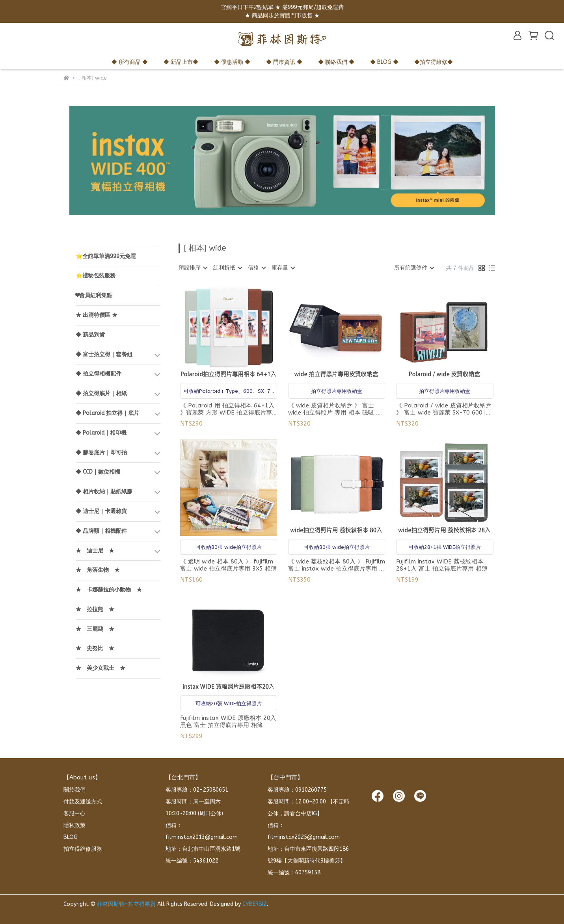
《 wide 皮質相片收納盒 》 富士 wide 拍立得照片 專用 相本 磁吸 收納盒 (335, 409)
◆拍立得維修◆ (434, 62)
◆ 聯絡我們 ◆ (336, 62)
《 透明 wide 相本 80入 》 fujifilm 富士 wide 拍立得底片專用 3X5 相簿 (228, 565)
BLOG (71, 837)
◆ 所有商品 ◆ (130, 62)
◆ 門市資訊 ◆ (284, 62)
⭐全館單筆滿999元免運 (106, 256)
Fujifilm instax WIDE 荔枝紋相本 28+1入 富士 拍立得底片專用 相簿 (442, 565)
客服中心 (74, 813)
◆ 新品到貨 (90, 335)
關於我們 (74, 790)
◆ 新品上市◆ (181, 62)
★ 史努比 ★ (95, 648)
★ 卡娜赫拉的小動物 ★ (109, 590)
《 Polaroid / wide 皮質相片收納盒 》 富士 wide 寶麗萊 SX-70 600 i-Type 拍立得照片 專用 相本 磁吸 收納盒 (444, 409)
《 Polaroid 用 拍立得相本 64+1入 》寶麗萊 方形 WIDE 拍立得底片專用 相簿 (227, 409)
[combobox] (193, 268)
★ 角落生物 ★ (98, 570)
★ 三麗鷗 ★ (95, 629)
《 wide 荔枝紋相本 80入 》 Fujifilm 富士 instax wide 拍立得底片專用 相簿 (337, 565)
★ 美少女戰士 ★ (101, 668)
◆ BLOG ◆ (384, 62)
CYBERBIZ (255, 904)
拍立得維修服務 (83, 849)
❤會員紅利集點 (94, 295)
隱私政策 (74, 825)
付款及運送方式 (83, 802)
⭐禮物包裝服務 (96, 276)
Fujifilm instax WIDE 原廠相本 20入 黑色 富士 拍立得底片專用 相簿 (228, 721)
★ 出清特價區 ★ (97, 315)
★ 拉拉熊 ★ (95, 609)
